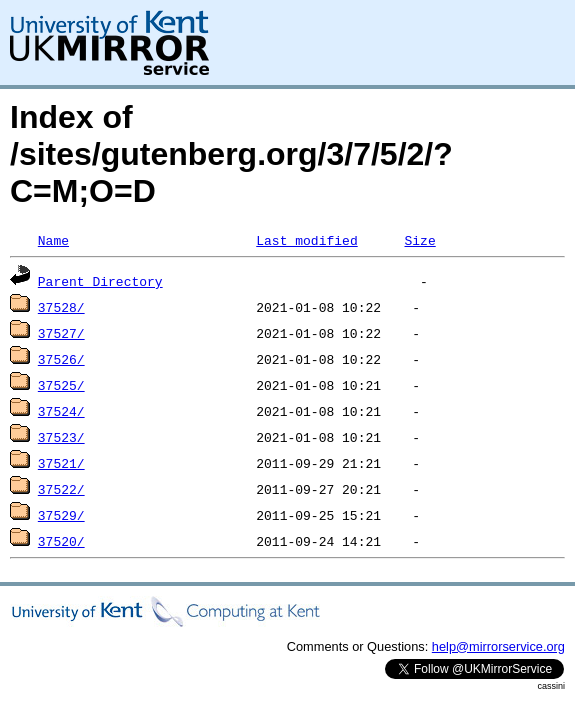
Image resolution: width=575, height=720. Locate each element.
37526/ (61, 359)
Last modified (306, 240)
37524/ (61, 411)
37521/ (61, 463)
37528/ (61, 307)
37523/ (61, 437)
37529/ (61, 515)
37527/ (61, 333)
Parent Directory (100, 281)
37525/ (61, 385)
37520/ (61, 541)
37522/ (61, 489)
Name (53, 240)
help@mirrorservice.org (498, 646)
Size (419, 240)
